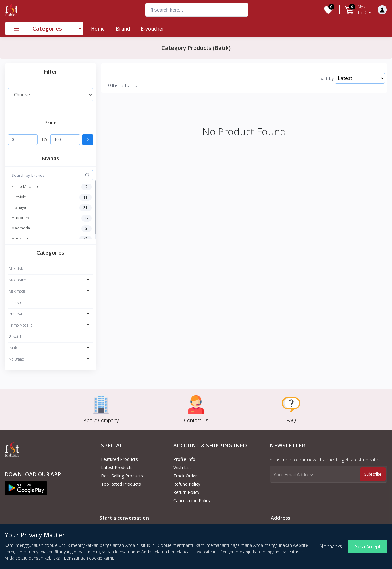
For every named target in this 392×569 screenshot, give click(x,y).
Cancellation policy (192, 501)
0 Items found (123, 85)
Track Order (185, 476)
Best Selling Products (122, 476)
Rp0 (364, 10)
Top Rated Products (121, 484)
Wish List (182, 467)
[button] (26, 488)
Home (98, 29)
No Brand (17, 359)
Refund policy (187, 484)
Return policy (186, 492)
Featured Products (119, 459)
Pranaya (15, 314)
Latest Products (117, 467)
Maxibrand (18, 280)
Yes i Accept (368, 546)
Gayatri (15, 337)
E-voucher (153, 29)
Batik (13, 348)
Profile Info (184, 459)
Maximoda (17, 291)
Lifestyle (16, 303)
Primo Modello (21, 325)
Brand (123, 29)
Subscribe (373, 474)
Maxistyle (17, 269)
